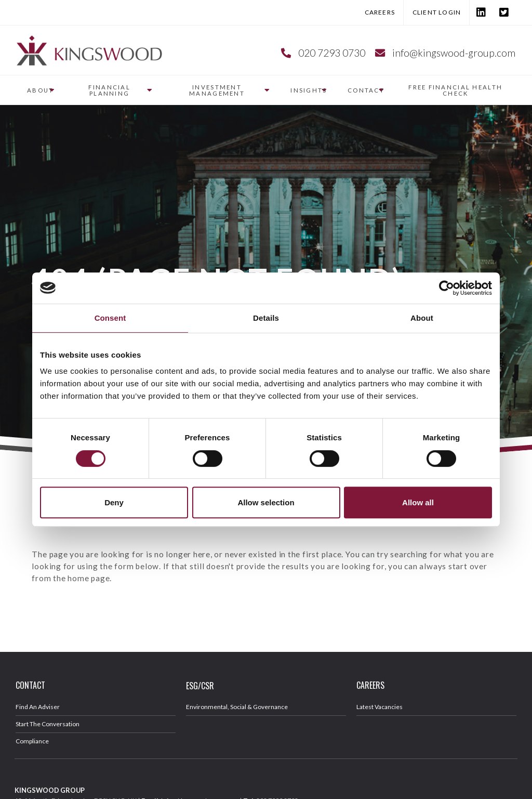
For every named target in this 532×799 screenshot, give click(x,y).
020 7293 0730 (332, 53)
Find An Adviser (38, 707)
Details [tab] (266, 318)
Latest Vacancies (380, 707)
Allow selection (266, 502)
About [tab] (422, 318)
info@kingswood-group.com (454, 53)
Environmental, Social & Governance (237, 707)
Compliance (32, 741)
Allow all (418, 502)
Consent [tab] (110, 318)
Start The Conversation (48, 724)
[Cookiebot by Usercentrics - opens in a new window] (447, 288)
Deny (114, 502)
